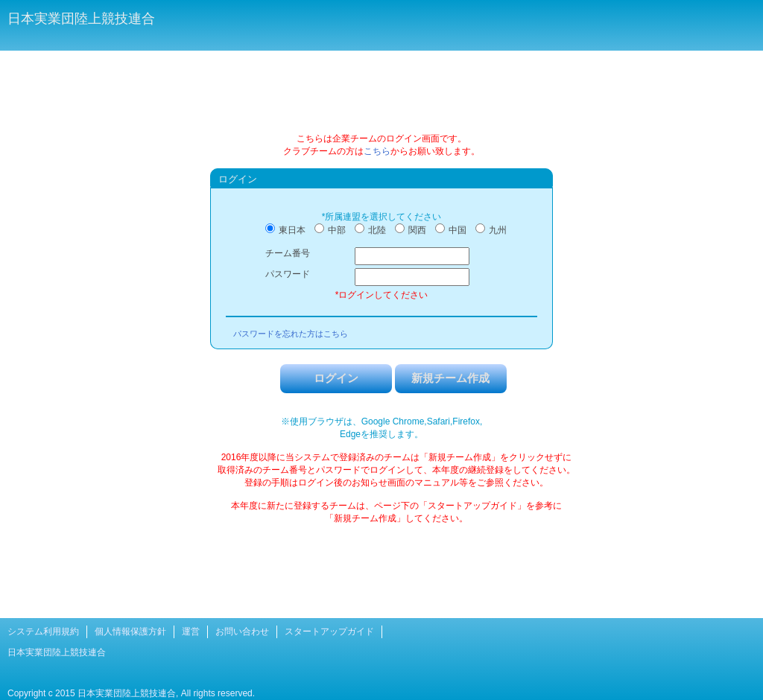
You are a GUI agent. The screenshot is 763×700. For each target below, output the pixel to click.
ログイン (336, 378)
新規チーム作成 (450, 378)
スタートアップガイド (329, 631)
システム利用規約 (43, 631)
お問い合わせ (242, 631)
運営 (191, 631)
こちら (377, 151)
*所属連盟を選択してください (382, 217)
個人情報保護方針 (130, 631)
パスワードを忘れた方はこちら (291, 334)
